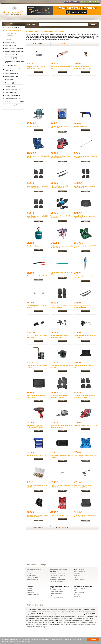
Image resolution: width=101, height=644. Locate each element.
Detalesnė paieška (44, 27)
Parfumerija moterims (57, 592)
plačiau (39, 72)
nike (68, 622)
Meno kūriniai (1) (9, 83)
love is (49, 610)
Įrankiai (29, 574)
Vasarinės (30, 590)
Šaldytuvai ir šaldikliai (80, 571)
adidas (36, 618)
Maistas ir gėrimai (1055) (11, 77)
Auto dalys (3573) (11, 35)
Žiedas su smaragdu (65, 620)
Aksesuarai (77, 596)
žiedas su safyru (37, 616)
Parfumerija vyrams (56, 594)
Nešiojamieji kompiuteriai (58, 575)
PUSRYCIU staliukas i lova (58, 622)
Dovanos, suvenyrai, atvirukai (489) (14, 49)
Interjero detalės (31, 576)
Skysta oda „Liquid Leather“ (34, 627)
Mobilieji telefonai (55, 577)
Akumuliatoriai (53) (11, 34)
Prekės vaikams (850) (11, 92)
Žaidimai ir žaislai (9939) (11, 105)
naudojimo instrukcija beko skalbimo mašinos (82, 625)
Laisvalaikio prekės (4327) (12, 73)
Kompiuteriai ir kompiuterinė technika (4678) (12, 70)
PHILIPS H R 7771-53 (37, 614)
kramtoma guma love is (52, 612)
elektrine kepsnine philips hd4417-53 (84, 614)
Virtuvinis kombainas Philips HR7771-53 (38, 622)
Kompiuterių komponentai (58, 573)
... (66, 44)
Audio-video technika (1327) (12, 27)
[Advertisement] (62, 90)
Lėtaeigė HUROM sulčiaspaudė (35, 612)
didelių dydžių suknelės (75, 618)
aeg (67, 625)
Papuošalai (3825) (10, 86)
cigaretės (45, 616)
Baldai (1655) (8, 39)
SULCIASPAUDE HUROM (34, 610)
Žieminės (29, 588)
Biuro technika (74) (10, 42)
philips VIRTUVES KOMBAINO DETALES (56, 618)
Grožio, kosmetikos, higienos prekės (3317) (15, 62)
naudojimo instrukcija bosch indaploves (71, 612)
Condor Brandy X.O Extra (55, 625)
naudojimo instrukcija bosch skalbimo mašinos (65, 610)
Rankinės (77, 594)
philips (28, 614)
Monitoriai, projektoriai (57, 581)
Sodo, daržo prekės (32, 578)
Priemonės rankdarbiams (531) (13, 96)
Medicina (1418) (9, 80)
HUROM (72, 622)
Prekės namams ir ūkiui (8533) (13, 89)
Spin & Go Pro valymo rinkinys (38, 625)
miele (57, 620)
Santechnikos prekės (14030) (13, 99)
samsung (29, 616)
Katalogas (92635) (9, 24)
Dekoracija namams (33, 580)
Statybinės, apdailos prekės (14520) (14, 102)
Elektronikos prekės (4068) (12, 55)
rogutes (45, 627)
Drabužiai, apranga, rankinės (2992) (14, 52)
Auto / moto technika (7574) (13, 31)
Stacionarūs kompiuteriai (57, 579)
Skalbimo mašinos (79, 580)
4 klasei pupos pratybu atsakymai (45, 620)
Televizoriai (77, 574)
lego (27, 625)
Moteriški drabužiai (79, 588)
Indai (28, 571)
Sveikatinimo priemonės (57, 598)
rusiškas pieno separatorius (57, 616)
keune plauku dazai (89, 612)
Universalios (30, 592)
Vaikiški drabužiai (79, 592)
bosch (41, 618)
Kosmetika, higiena (56, 590)
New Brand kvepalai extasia (87, 610)
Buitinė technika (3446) (11, 45)
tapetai (67, 616)
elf (64, 625)
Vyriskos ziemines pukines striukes (86, 622)
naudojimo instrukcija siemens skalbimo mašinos (58, 614)
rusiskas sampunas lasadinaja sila (82, 620)
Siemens (85, 618)
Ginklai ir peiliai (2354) (11, 58)
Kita (75, 578)
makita (44, 610)
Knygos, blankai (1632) (11, 66)
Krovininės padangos (33, 594)
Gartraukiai (77, 576)
